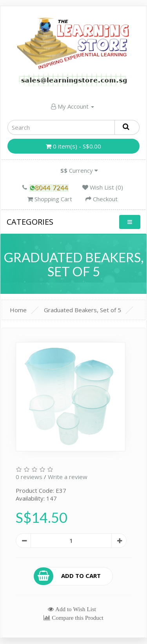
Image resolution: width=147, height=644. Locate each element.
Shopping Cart (50, 199)
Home (18, 310)
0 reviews (29, 477)
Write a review (68, 477)
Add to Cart (67, 576)
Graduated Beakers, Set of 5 (83, 310)
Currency (79, 170)
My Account (73, 106)
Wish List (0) (103, 187)
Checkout (102, 199)
